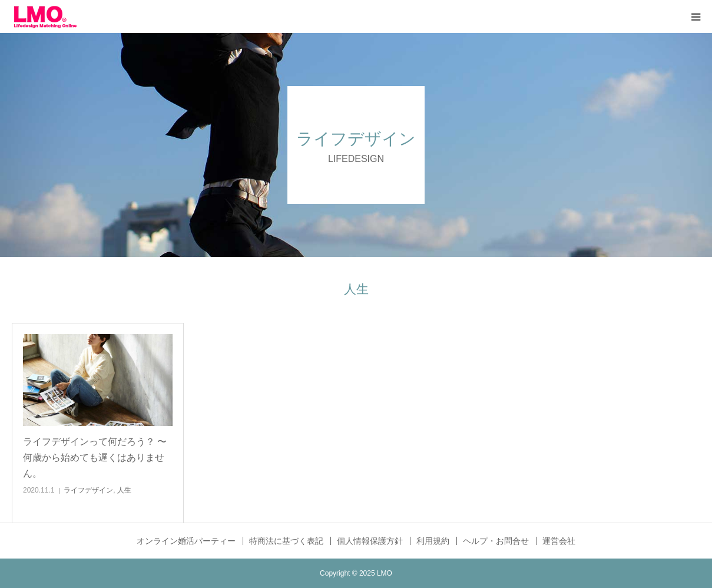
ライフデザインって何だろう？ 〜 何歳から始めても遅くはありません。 (95, 457)
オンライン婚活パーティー (186, 541)
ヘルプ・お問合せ (496, 541)
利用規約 (433, 541)
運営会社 (559, 541)
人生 (124, 490)
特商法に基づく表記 (286, 541)
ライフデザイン (88, 490)
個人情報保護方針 (370, 541)
